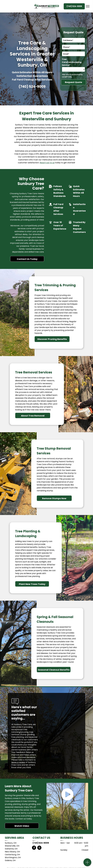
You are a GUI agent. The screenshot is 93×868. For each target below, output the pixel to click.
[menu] (88, 6)
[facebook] (34, 848)
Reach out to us (47, 163)
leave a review (18, 762)
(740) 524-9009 (32, 87)
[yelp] (39, 848)
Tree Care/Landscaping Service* (72, 62)
